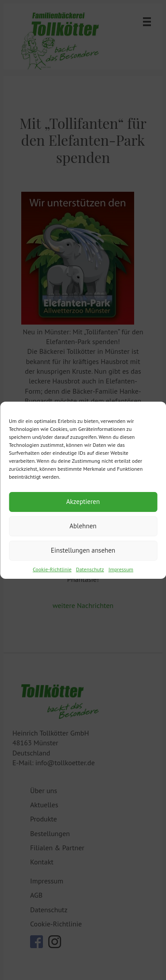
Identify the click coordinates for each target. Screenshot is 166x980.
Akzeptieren (83, 502)
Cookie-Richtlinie (52, 569)
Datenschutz (90, 569)
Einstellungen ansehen (83, 550)
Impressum (121, 569)
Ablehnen (83, 526)
